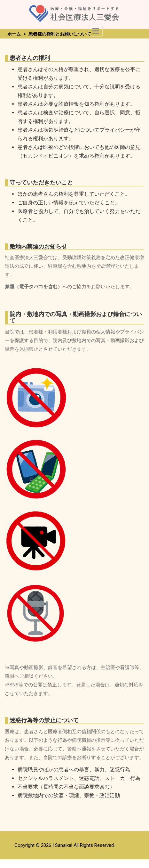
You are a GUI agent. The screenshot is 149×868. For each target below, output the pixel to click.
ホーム (14, 34)
